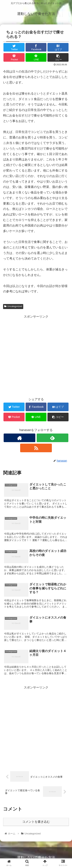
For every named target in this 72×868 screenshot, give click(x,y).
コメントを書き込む (36, 822)
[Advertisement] (36, 355)
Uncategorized (13, 306)
